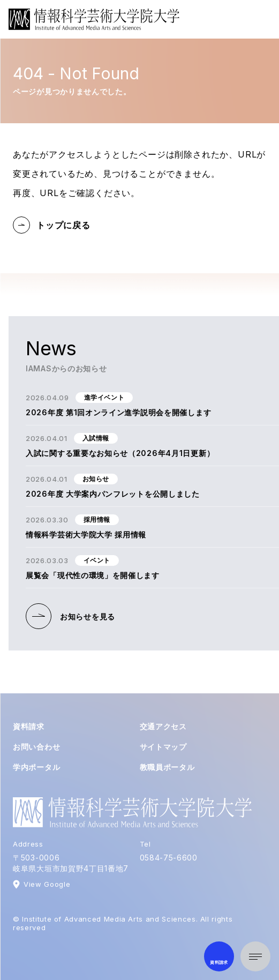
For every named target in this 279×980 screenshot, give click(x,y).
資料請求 (29, 726)
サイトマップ (163, 747)
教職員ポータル (167, 767)
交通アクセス (163, 726)
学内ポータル (36, 767)
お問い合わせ (36, 747)
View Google (47, 884)
